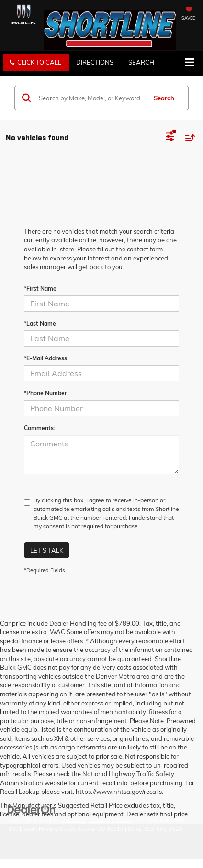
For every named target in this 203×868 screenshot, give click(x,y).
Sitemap (100, 820)
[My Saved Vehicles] (189, 14)
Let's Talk (47, 550)
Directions (95, 62)
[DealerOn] (32, 809)
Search (164, 98)
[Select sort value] (188, 137)
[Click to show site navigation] (189, 63)
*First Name (40, 288)
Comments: (39, 428)
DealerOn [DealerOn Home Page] (73, 820)
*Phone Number (45, 393)
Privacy (124, 820)
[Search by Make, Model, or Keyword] (91, 98)
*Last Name (40, 323)
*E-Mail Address (45, 358)
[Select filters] (170, 138)
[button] (36, 62)
